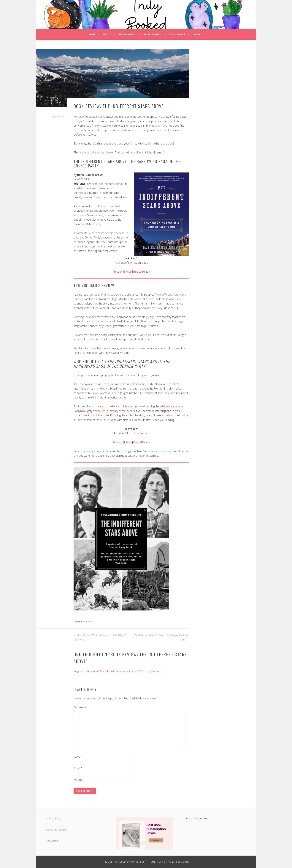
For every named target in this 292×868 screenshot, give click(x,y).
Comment (80, 710)
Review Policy (127, 34)
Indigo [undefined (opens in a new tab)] (128, 271)
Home (92, 34)
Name (78, 757)
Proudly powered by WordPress (124, 862)
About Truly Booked (57, 830)
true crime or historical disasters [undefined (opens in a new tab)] (126, 384)
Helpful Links (152, 34)
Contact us (52, 841)
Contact (198, 34)
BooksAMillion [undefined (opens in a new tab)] (142, 271)
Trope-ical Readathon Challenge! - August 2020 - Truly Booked (124, 671)
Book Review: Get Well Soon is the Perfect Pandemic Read (162, 638)
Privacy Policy (54, 818)
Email (78, 768)
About (107, 34)
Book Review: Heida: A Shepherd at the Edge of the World (100, 638)
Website (78, 780)
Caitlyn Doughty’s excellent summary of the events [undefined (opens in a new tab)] (104, 411)
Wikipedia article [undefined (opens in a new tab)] (170, 406)
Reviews (88, 622)
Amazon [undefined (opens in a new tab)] (118, 271)
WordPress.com (178, 862)
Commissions (177, 34)
